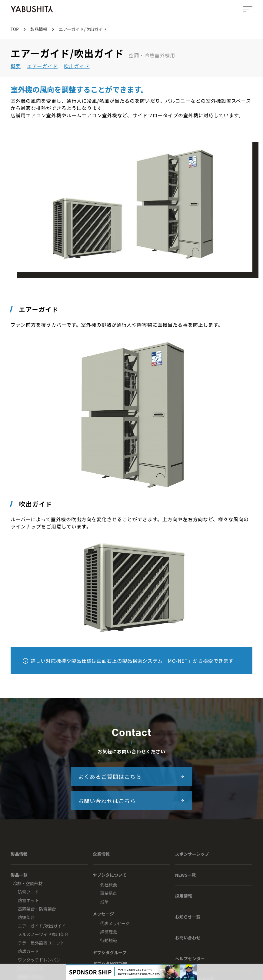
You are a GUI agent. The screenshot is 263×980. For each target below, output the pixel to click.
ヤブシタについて (110, 875)
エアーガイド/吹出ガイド (42, 926)
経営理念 (108, 932)
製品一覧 (19, 875)
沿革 (104, 902)
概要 (16, 66)
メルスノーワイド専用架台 (43, 934)
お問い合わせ (188, 938)
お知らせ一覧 (188, 917)
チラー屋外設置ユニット (41, 943)
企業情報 (101, 854)
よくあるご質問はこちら (131, 776)
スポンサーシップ (192, 854)
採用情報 (184, 896)
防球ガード (28, 951)
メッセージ (103, 914)
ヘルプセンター (190, 958)
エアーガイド (42, 66)
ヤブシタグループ (110, 952)
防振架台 (26, 917)
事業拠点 (108, 893)
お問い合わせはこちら (131, 801)
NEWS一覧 (186, 875)
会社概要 (108, 885)
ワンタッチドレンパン (39, 960)
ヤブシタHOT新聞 (110, 963)
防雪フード (28, 892)
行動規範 (108, 940)
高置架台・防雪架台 (37, 909)
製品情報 (19, 854)
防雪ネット (28, 900)
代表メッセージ (115, 923)
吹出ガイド (77, 66)
